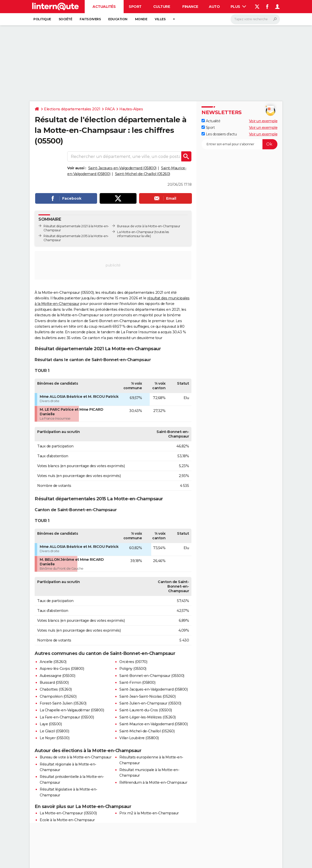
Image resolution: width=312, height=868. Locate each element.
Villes (160, 19)
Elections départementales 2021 (72, 109)
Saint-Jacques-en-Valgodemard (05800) (122, 168)
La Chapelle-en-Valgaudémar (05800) (72, 710)
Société (65, 19)
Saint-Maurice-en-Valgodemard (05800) (153, 724)
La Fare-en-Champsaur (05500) (67, 717)
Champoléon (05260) (58, 696)
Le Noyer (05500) (54, 738)
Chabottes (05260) (56, 689)
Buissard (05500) (54, 683)
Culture (162, 7)
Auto (214, 7)
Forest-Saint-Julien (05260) (63, 703)
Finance (190, 7)
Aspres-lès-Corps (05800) (62, 669)
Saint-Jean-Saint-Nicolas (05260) (147, 696)
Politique (42, 19)
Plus (238, 7)
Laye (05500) (51, 724)
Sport (135, 7)
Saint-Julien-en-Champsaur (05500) (150, 703)
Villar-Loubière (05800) (139, 738)
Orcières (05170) (133, 662)
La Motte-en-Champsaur (135, 232)
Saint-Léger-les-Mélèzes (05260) (148, 717)
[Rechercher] (255, 19)
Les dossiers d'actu (219, 134)
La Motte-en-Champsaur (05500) (68, 813)
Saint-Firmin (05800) (137, 683)
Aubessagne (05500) (57, 676)
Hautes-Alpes (131, 109)
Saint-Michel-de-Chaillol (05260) (143, 174)
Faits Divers (90, 19)
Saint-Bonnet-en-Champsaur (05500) (152, 676)
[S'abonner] (239, 144)
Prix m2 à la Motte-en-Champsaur (149, 813)
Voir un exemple (263, 121)
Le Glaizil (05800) (54, 731)
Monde (141, 19)
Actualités (104, 7)
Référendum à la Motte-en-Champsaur (153, 782)
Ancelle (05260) (53, 662)
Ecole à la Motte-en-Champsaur (67, 820)
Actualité (211, 121)
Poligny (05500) (133, 669)
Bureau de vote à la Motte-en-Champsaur (75, 757)
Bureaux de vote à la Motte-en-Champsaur (149, 226)
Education (118, 19)
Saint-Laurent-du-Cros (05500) (146, 710)
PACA (110, 109)
